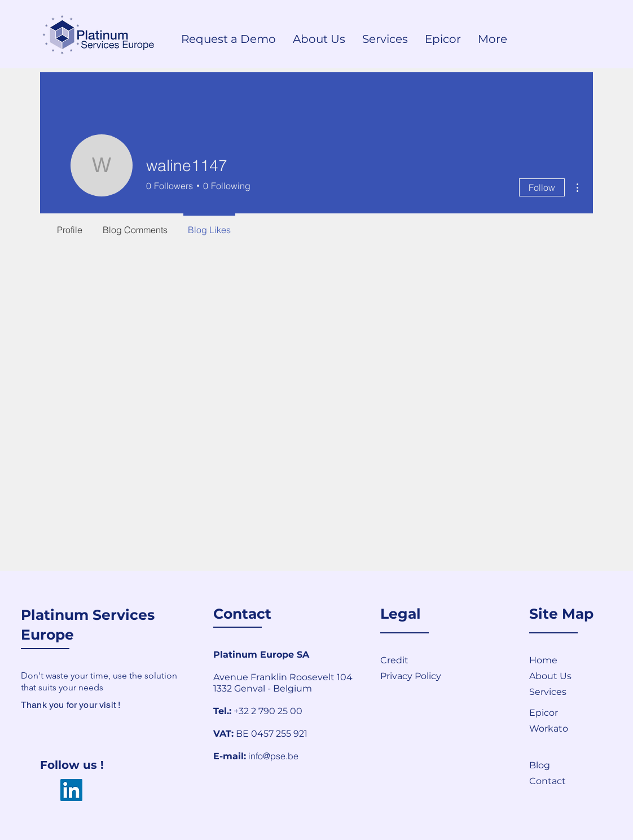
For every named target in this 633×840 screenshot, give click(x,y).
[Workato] (569, 728)
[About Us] (569, 676)
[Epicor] (569, 712)
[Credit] (420, 660)
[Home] (569, 660)
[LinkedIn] (71, 790)
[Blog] (569, 765)
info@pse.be (273, 756)
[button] (569, 781)
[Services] (569, 692)
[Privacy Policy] (445, 676)
